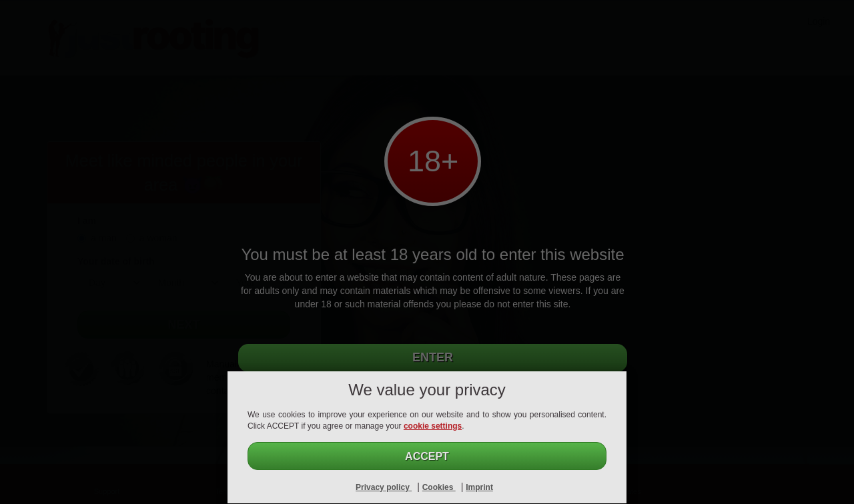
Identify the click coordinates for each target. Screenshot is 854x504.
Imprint (479, 487)
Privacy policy (384, 487)
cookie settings (433, 426)
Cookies (439, 487)
